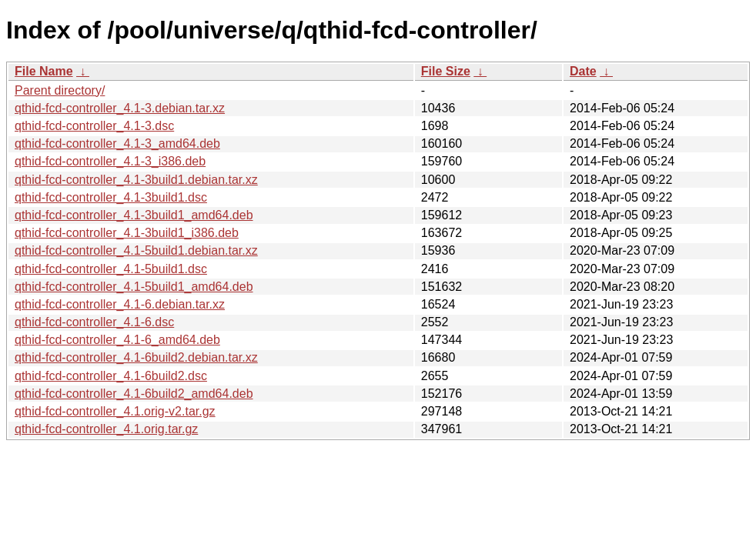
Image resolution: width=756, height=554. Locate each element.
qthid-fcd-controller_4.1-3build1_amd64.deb (134, 215)
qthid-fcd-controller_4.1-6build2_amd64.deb (134, 394)
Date (583, 71)
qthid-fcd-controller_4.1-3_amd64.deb (117, 144)
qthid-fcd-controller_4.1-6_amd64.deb (117, 340)
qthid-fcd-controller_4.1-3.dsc (94, 126)
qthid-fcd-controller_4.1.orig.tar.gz (106, 429)
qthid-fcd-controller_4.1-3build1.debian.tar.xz (136, 180)
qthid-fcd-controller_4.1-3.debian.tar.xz (120, 108)
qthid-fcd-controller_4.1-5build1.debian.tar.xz (136, 250)
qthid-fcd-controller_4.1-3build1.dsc (111, 197)
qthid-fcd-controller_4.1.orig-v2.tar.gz (115, 411)
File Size (446, 71)
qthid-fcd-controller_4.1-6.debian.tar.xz (120, 304)
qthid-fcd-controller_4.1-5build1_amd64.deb (134, 287)
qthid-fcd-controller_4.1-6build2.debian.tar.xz (136, 357)
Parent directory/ (60, 90)
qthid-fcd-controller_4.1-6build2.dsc (111, 376)
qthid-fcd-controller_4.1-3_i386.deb (110, 161)
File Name (44, 71)
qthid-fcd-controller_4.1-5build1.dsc (111, 269)
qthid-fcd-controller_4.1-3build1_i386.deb (127, 233)
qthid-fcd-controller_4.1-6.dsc (94, 322)
